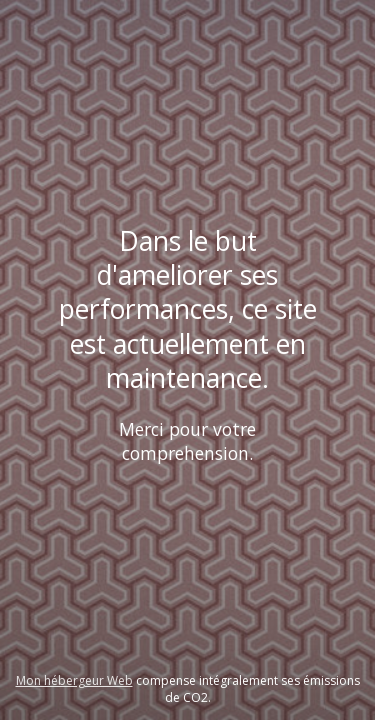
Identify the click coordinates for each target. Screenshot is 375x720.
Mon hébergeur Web (74, 680)
